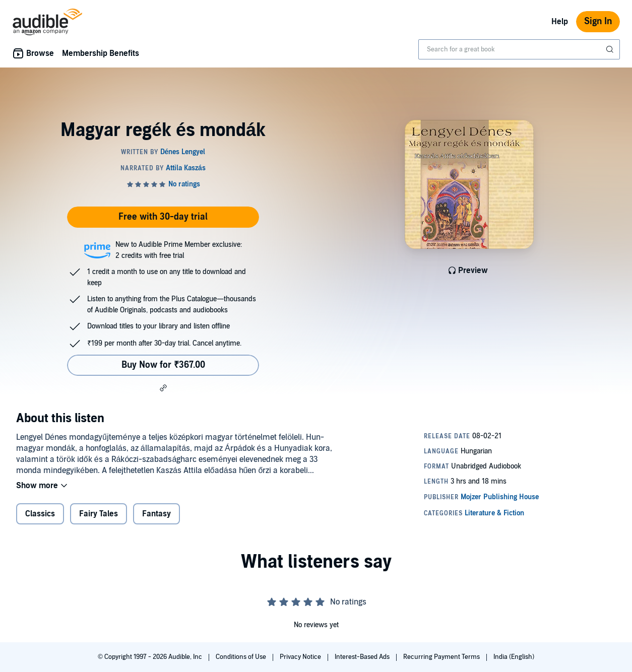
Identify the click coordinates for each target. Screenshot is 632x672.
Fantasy (156, 514)
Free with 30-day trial (163, 217)
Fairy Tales (99, 514)
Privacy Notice (301, 657)
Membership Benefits (101, 53)
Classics (40, 514)
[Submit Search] (611, 49)
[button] (163, 388)
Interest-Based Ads (363, 657)
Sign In (598, 21)
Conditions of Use (242, 657)
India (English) (514, 657)
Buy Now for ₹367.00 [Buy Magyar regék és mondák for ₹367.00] (163, 365)
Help (560, 22)
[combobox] (519, 49)
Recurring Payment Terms (442, 657)
